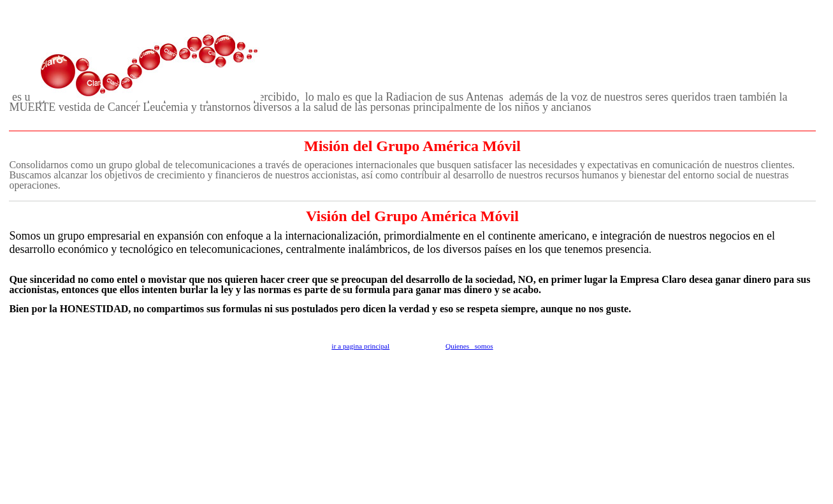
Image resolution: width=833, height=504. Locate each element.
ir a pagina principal (360, 346)
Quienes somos (469, 346)
